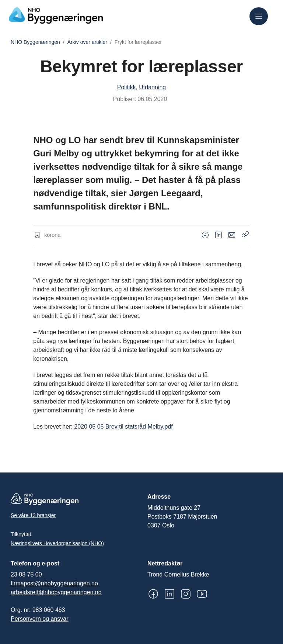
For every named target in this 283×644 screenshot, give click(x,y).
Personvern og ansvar (40, 619)
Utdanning (152, 87)
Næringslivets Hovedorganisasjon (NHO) (57, 543)
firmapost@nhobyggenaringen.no (54, 583)
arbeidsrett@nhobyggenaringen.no (56, 592)
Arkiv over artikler (87, 42)
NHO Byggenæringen (35, 42)
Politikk (127, 87)
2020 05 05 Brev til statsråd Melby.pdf (123, 427)
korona (52, 235)
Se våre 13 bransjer (33, 515)
